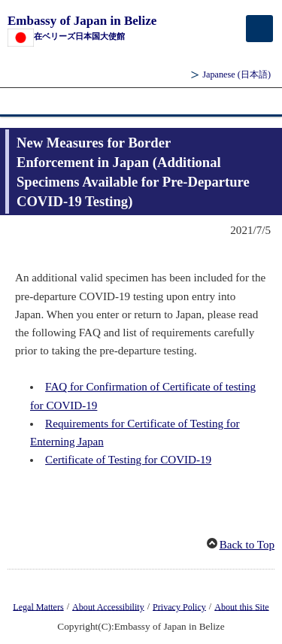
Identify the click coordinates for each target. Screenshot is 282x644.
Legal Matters (38, 606)
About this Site (241, 606)
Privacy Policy (179, 606)
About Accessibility (108, 606)
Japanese (237, 74)
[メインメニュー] (259, 29)
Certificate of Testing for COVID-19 (128, 460)
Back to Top (247, 545)
